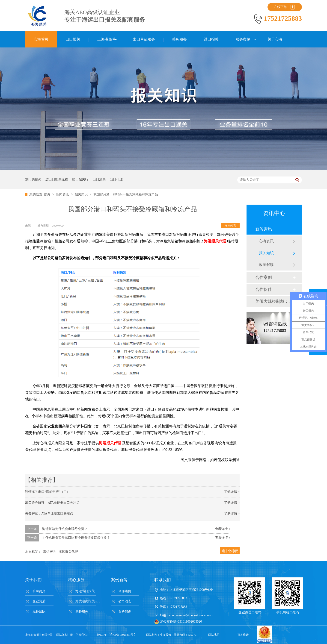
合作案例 (264, 277)
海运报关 (50, 552)
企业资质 (39, 601)
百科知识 (125, 611)
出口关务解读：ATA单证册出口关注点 (52, 503)
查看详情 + (223, 529)
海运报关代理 (68, 552)
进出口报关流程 (57, 179)
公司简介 (39, 591)
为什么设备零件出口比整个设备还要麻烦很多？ (76, 538)
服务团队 (39, 611)
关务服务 (82, 611)
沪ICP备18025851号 (122, 635)
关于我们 (33, 580)
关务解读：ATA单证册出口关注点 (49, 513)
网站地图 (214, 635)
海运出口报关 (85, 591)
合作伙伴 (264, 289)
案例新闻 (119, 580)
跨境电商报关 (85, 601)
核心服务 (76, 580)
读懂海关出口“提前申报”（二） (48, 492)
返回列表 (230, 225)
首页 (48, 194)
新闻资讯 (63, 194)
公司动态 (125, 601)
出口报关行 (80, 179)
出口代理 (116, 179)
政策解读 (266, 265)
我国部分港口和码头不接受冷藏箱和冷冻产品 (126, 194)
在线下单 (280, 7)
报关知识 (82, 194)
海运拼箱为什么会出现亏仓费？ (65, 529)
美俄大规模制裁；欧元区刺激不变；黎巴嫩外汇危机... (274, 301)
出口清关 (99, 179)
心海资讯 (266, 241)
